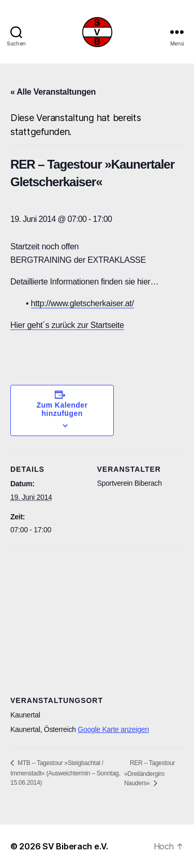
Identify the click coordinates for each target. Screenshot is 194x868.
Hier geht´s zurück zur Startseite (67, 325)
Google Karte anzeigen (113, 729)
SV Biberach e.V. (75, 846)
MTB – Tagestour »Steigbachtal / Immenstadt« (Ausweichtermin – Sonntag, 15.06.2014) (65, 773)
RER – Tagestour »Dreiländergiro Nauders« (150, 773)
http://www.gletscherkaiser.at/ (83, 303)
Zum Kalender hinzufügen (62, 409)
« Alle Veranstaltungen (53, 92)
